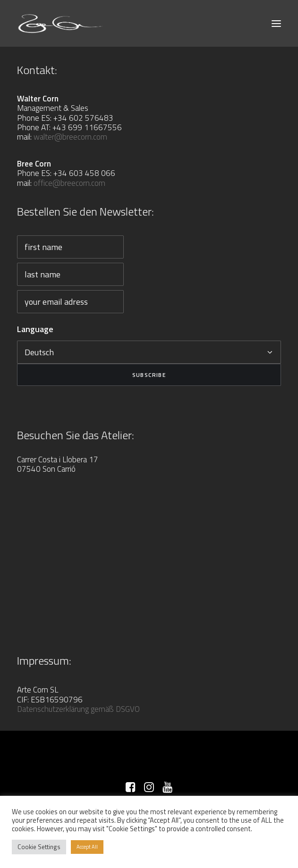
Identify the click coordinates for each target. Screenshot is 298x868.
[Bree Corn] (61, 23)
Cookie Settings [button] (39, 847)
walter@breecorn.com (70, 137)
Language (35, 329)
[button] (276, 23)
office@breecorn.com (69, 183)
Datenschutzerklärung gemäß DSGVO (78, 709)
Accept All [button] (87, 847)
